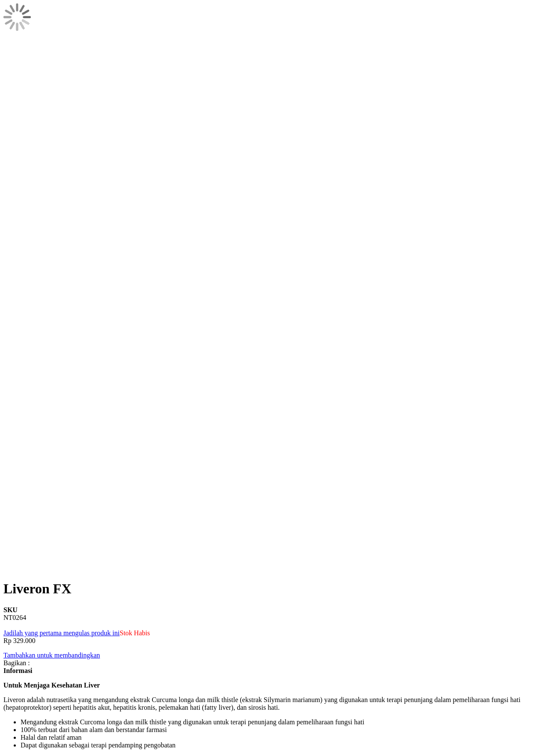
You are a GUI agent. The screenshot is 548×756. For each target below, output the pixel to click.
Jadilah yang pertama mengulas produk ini (61, 633)
